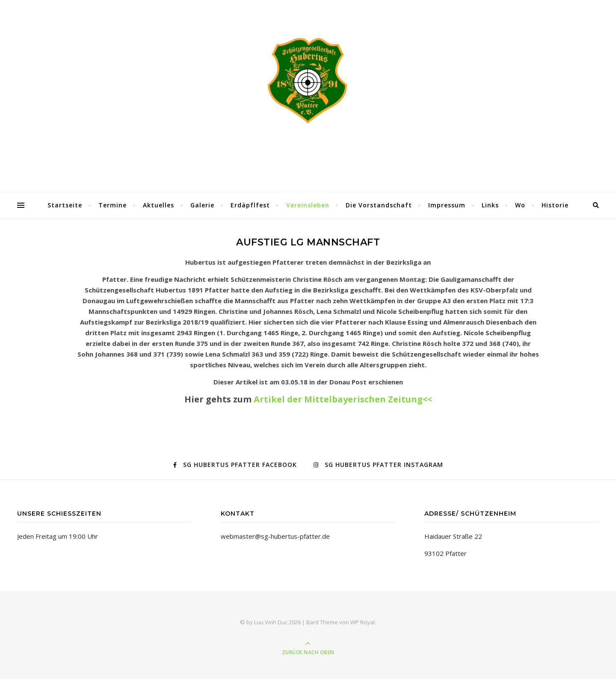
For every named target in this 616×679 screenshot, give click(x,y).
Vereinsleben (308, 205)
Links (490, 205)
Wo (520, 205)
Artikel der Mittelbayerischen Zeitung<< (343, 399)
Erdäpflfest (250, 205)
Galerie (202, 205)
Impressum (447, 205)
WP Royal (363, 622)
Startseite (65, 205)
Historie (555, 205)
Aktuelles (158, 205)
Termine (113, 205)
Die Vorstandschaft (379, 205)
